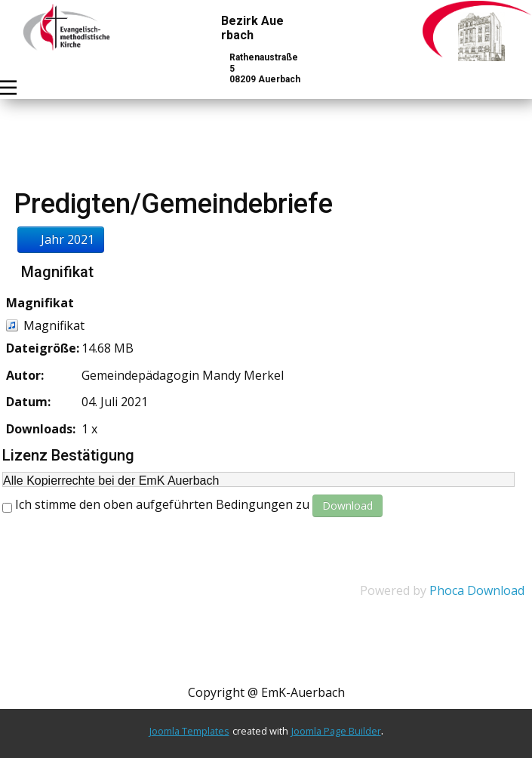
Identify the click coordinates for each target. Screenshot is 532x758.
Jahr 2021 (61, 239)
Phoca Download (477, 590)
